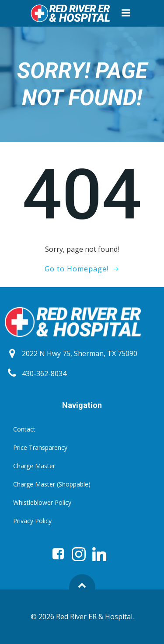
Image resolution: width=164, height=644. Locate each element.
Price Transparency (40, 447)
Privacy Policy (32, 521)
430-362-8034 (44, 373)
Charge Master (34, 466)
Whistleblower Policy (42, 502)
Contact (24, 429)
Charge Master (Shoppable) (52, 484)
